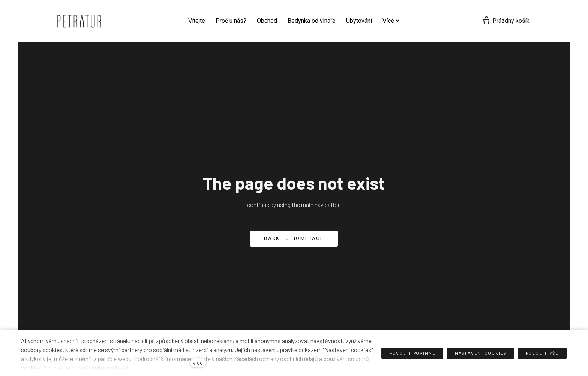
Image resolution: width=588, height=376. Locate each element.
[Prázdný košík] (541, 21)
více (198, 362)
